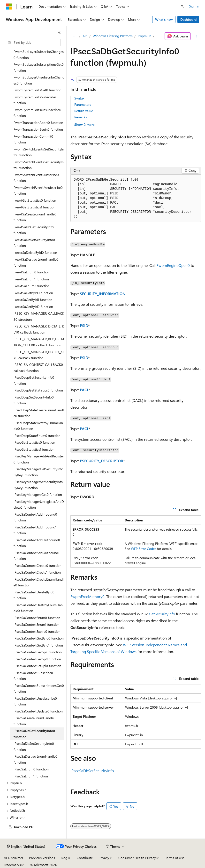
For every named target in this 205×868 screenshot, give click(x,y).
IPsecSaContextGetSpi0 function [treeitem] (38, 652)
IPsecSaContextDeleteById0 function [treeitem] (34, 595)
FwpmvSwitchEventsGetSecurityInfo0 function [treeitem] (39, 152)
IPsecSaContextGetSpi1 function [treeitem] (37, 659)
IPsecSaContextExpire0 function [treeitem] (37, 631)
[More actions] (197, 36)
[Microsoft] (9, 7)
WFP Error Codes (144, 549)
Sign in (194, 6)
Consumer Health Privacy (137, 858)
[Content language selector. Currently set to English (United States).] (26, 847)
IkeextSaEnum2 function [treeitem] (32, 286)
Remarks (81, 117)
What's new (164, 19)
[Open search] (182, 7)
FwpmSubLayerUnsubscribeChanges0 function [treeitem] (39, 80)
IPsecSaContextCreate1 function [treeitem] (37, 572)
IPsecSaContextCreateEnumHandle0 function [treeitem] (38, 582)
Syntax (79, 98)
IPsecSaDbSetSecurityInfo (92, 771)
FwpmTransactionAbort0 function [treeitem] (38, 123)
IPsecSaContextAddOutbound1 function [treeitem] (36, 556)
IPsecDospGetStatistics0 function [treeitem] (38, 390)
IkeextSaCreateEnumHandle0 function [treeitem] (35, 217)
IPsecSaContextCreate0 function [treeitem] (38, 566)
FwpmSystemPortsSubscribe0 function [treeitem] (35, 100)
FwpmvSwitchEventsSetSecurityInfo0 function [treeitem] (39, 165)
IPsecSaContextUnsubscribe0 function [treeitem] (35, 701)
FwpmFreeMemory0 (87, 596)
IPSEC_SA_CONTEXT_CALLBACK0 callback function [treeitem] (38, 368)
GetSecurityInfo (162, 614)
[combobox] (33, 43)
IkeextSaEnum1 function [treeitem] (31, 279)
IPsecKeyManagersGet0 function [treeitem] (38, 494)
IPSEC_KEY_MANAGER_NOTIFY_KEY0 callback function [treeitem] (39, 355)
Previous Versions (42, 858)
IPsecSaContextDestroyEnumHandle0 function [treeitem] (38, 608)
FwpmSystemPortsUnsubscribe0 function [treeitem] (37, 113)
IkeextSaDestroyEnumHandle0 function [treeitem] (36, 262)
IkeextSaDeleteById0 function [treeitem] (35, 253)
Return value (84, 111)
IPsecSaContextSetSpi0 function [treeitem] (37, 666)
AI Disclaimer (14, 858)
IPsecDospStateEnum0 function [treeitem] (37, 436)
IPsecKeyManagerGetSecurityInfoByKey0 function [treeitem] (38, 472)
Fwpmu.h (144, 36)
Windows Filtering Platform (113, 36)
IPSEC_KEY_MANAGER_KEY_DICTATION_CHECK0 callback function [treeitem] (39, 342)
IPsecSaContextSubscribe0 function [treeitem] (33, 676)
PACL (84, 390)
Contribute (85, 858)
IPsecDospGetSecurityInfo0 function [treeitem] (34, 380)
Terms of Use (175, 858)
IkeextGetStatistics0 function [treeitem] (35, 200)
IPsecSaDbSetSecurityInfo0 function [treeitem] (34, 747)
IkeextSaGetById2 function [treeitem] (33, 307)
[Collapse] (59, 32)
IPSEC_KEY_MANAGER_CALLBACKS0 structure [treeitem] (39, 316)
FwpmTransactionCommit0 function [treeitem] (33, 139)
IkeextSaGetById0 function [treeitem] (33, 293)
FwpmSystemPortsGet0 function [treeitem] (38, 90)
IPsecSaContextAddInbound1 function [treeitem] (35, 530)
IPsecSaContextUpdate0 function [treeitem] (38, 711)
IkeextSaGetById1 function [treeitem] (33, 300)
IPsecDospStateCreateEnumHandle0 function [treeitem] (39, 413)
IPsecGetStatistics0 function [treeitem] (34, 442)
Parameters (83, 104)
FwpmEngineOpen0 (173, 265)
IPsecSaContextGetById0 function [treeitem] (39, 638)
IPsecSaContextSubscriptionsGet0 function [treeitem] (39, 689)
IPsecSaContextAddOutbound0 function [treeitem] (37, 543)
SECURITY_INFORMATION (103, 294)
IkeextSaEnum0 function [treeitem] (32, 272)
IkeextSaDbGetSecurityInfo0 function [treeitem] (34, 230)
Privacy (104, 858)
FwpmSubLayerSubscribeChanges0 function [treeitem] (39, 55)
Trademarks (12, 865)
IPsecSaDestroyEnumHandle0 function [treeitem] (35, 759)
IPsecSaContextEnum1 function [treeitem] (37, 624)
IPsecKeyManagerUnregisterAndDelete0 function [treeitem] (39, 505)
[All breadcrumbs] (75, 36)
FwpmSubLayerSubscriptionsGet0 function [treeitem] (39, 67)
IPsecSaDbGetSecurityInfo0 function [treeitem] (34, 734)
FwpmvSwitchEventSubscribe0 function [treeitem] (36, 178)
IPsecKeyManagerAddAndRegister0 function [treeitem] (39, 459)
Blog (64, 858)
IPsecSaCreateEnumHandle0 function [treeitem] (34, 721)
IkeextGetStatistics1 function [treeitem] (34, 207)
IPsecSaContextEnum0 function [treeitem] (37, 618)
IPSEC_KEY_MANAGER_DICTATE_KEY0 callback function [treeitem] (39, 329)
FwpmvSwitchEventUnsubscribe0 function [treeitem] (38, 191)
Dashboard (188, 19)
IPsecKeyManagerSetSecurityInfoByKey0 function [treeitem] (38, 485)
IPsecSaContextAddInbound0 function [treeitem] (35, 517)
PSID (84, 325)
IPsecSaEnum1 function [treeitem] (31, 776)
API (85, 36)
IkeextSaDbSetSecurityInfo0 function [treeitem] (34, 243)
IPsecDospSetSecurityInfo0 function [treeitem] (34, 400)
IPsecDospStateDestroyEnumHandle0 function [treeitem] (38, 426)
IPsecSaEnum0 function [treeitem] (31, 769)
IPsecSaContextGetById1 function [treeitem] (38, 645)
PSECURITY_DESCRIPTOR (102, 461)
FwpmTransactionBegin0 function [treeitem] (38, 129)
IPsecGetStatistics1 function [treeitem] (34, 449)
